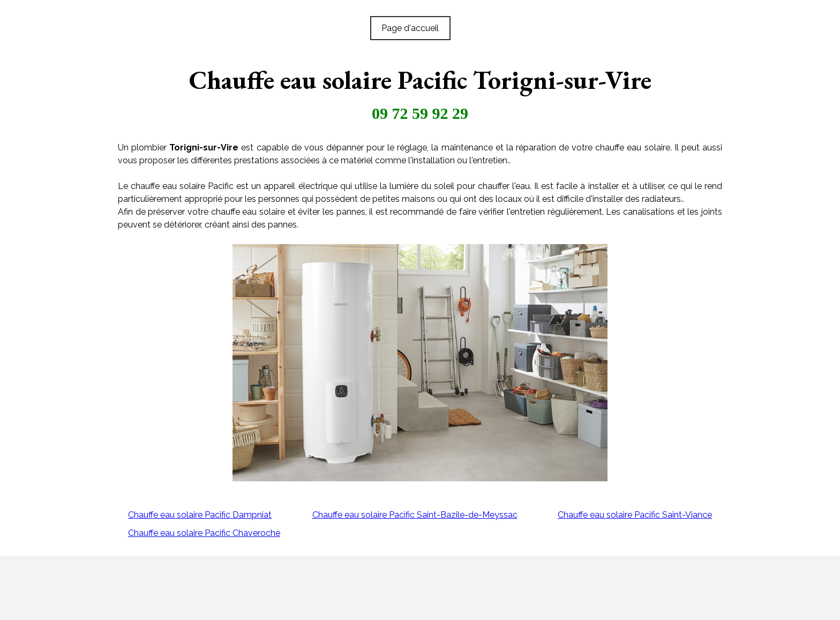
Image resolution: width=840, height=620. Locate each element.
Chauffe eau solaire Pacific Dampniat (200, 515)
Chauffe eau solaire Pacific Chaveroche (204, 533)
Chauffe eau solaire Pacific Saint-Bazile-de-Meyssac (415, 515)
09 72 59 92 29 (420, 113)
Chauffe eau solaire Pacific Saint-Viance (635, 515)
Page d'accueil (410, 28)
